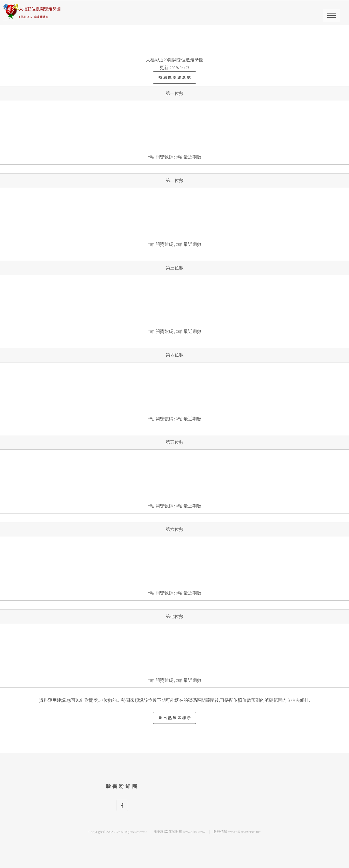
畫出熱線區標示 (175, 718)
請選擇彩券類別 (332, 15)
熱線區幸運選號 (175, 77)
